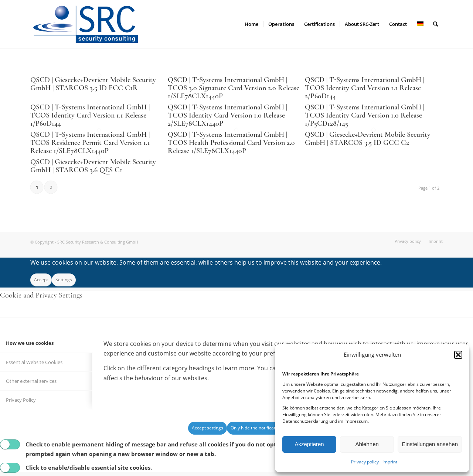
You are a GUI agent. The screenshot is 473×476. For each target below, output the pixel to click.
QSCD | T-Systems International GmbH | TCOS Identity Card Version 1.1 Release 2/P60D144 (365, 88)
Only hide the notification (256, 428)
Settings (64, 280)
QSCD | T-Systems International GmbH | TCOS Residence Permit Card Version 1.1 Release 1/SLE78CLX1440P (90, 143)
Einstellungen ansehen (430, 444)
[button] (458, 355)
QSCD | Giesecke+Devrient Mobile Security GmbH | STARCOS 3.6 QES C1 (93, 166)
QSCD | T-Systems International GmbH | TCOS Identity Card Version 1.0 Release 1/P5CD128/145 (365, 115)
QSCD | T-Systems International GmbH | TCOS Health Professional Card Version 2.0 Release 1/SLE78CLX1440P (231, 143)
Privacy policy (365, 462)
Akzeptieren (309, 444)
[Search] (435, 24)
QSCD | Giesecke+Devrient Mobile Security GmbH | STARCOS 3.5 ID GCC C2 (368, 139)
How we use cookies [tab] (30, 343)
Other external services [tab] (31, 381)
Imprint (390, 462)
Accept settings (207, 428)
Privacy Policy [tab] (21, 400)
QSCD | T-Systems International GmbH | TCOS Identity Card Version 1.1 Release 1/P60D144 (90, 115)
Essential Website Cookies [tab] (34, 362)
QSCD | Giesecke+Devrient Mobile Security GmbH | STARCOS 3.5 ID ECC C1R (93, 84)
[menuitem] (251, 24)
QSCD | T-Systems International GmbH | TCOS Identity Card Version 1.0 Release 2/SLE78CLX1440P (227, 115)
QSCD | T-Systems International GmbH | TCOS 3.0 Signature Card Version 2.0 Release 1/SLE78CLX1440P (234, 88)
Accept (41, 280)
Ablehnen (367, 444)
